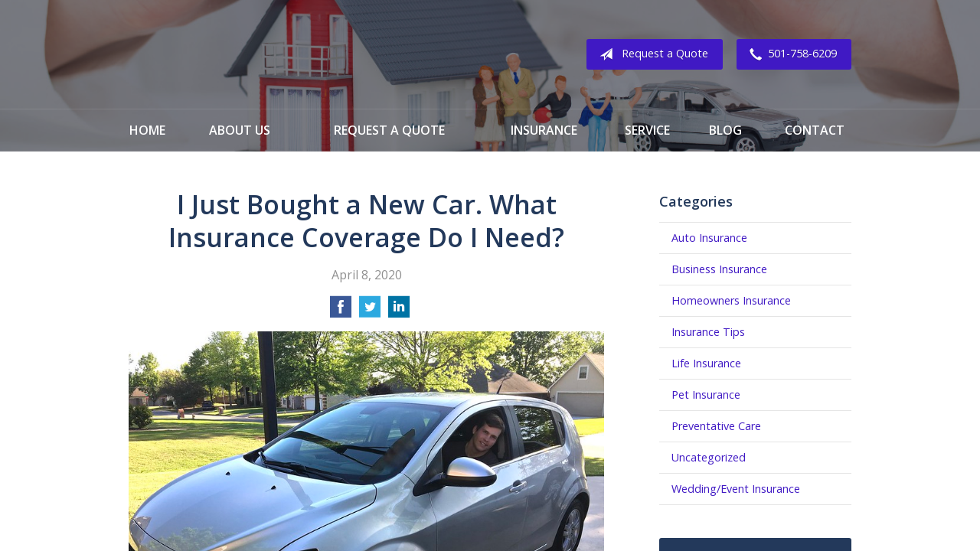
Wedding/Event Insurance (736, 489)
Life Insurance (706, 363)
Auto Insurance (709, 238)
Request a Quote (651, 54)
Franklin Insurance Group (252, 54)
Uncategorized (709, 457)
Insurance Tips (708, 332)
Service (647, 130)
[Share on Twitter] (370, 311)
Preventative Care (716, 426)
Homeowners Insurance (731, 300)
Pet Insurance (706, 395)
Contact (815, 130)
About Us (240, 130)
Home (147, 130)
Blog (725, 130)
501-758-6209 (790, 54)
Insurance (544, 130)
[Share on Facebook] (341, 311)
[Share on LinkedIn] (399, 311)
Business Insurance (719, 269)
